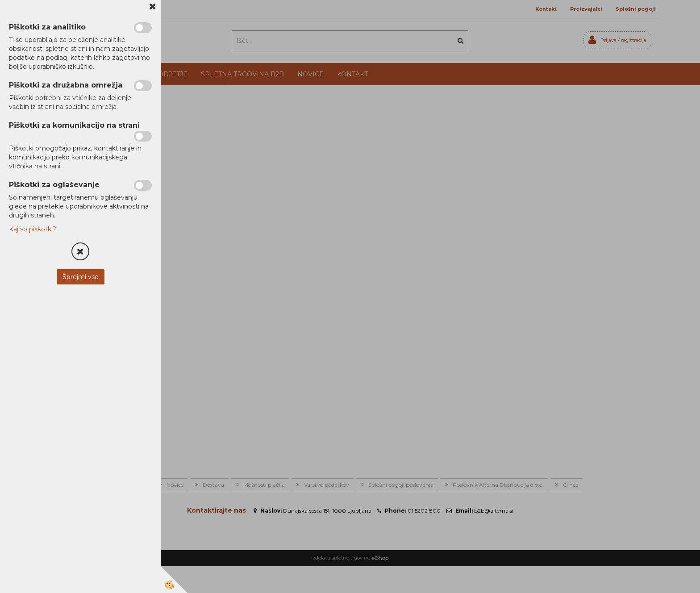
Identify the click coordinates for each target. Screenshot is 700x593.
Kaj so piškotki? (33, 229)
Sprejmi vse (81, 277)
